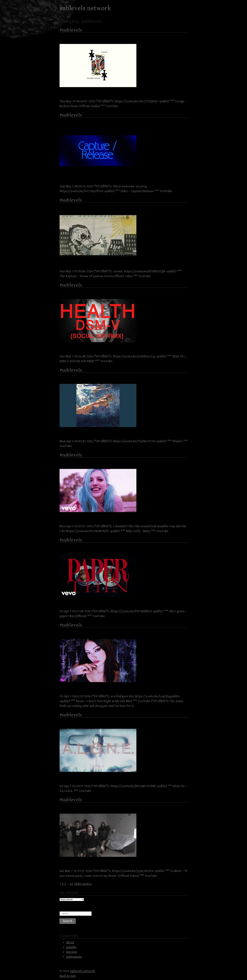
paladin (71, 947)
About (70, 942)
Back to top (68, 976)
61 (72, 884)
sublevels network (85, 8)
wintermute (74, 957)
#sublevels (71, 30)
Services (72, 952)
